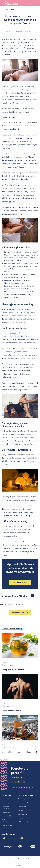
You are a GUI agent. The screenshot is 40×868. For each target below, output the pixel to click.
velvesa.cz (10, 859)
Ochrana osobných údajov (26, 822)
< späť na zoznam (8, 9)
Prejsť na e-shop (20, 582)
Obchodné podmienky (6, 807)
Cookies (21, 818)
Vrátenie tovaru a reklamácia (7, 821)
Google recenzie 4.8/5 (22, 787)
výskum (13, 333)
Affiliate (21, 810)
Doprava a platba (7, 803)
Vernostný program (24, 799)
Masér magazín (23, 814)
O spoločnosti (6, 812)
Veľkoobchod (22, 807)
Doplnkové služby (7, 816)
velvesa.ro (30, 859)
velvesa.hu (20, 859)
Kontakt (5, 799)
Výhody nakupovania (8, 825)
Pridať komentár (20, 613)
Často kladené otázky (24, 803)
